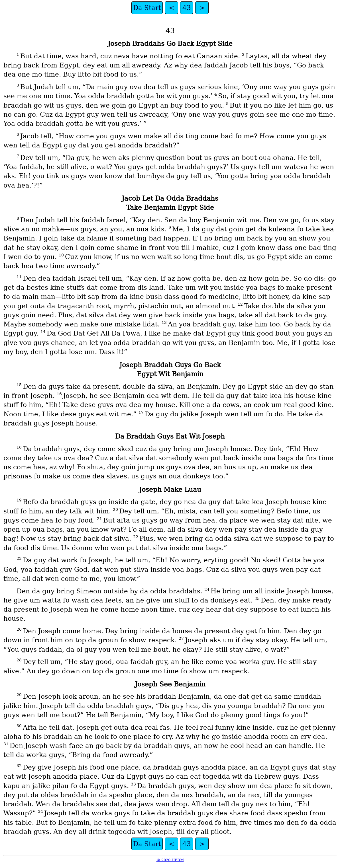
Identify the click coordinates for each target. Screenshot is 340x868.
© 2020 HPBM (170, 860)
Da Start (147, 8)
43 (187, 8)
